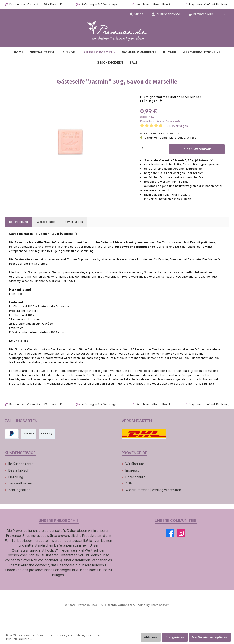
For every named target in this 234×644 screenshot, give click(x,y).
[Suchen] (137, 14)
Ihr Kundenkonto (21, 464)
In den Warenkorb (197, 149)
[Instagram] (181, 533)
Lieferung (16, 477)
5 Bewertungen (177, 126)
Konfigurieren (175, 637)
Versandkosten (20, 483)
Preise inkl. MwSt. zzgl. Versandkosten (161, 121)
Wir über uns (135, 464)
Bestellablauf (19, 470)
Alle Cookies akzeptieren (210, 637)
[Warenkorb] (207, 14)
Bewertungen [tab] (74, 222)
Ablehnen (151, 637)
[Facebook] (170, 533)
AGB (129, 483)
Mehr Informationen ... (19, 639)
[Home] (19, 52)
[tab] (19, 222)
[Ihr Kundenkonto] (166, 14)
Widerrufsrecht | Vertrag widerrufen (153, 490)
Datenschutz (135, 477)
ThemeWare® (160, 605)
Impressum (134, 470)
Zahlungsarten (19, 490)
